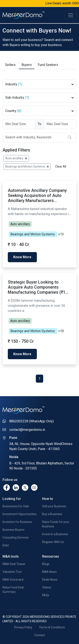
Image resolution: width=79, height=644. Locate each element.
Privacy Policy (23, 627)
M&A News (49, 572)
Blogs (46, 564)
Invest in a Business (55, 534)
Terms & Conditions (52, 627)
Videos (47, 587)
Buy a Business (52, 514)
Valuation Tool (12, 572)
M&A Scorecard (13, 579)
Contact (40, 635)
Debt (6, 545)
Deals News (50, 579)
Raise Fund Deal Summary (13, 589)
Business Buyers (13, 529)
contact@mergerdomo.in (27, 429)
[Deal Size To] (60, 124)
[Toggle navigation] (71, 15)
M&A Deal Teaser (14, 564)
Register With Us (53, 542)
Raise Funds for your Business (56, 524)
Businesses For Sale (16, 506)
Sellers (10, 64)
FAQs (46, 595)
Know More (22, 257)
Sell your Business (54, 506)
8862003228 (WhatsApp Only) (31, 421)
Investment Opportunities (19, 514)
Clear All (61, 166)
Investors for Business (17, 521)
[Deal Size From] (19, 124)
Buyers (27, 64)
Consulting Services (16, 537)
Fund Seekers (48, 64)
